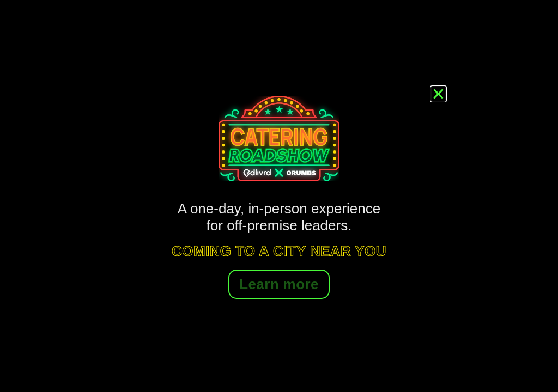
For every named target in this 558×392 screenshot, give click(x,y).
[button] (438, 94)
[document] (279, 196)
